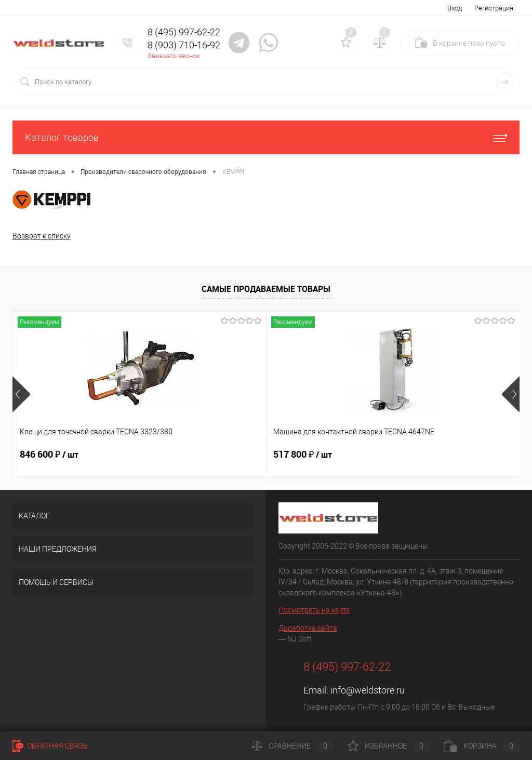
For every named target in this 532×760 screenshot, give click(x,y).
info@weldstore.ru (368, 690)
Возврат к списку (42, 236)
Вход (455, 8)
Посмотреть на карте (314, 610)
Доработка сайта (308, 628)
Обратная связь (50, 746)
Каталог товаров (266, 137)
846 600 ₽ (49, 455)
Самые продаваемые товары (266, 289)
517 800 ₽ (218, 455)
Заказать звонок (174, 56)
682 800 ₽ (387, 455)
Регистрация (494, 8)
